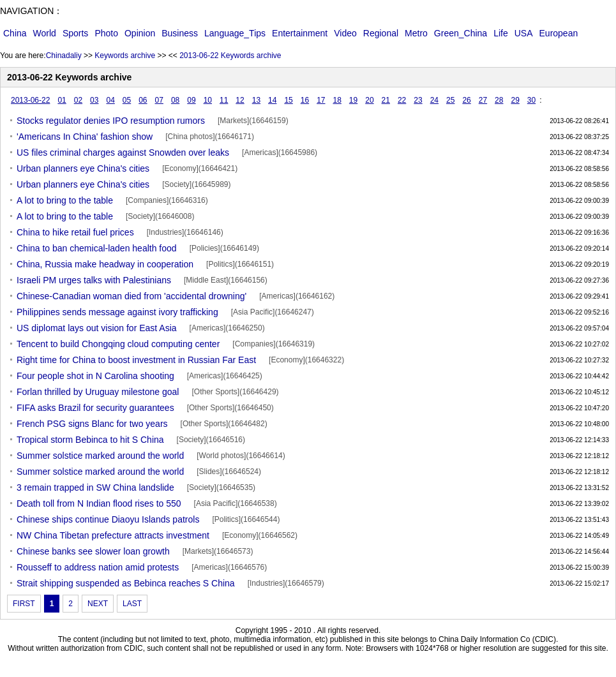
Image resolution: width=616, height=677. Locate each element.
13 (256, 100)
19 (353, 100)
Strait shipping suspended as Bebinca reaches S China (126, 583)
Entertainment (300, 33)
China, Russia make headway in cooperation (105, 264)
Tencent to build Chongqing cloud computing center (118, 344)
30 (531, 100)
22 (402, 100)
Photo (106, 33)
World (45, 33)
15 (288, 100)
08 (175, 100)
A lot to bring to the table (65, 200)
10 (208, 100)
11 (224, 100)
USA (524, 33)
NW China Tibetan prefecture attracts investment (113, 535)
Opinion (140, 33)
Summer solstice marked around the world (100, 456)
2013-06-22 (30, 100)
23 (418, 100)
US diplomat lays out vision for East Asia (97, 328)
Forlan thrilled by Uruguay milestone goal (98, 392)
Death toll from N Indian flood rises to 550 (99, 503)
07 (159, 100)
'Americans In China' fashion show (85, 137)
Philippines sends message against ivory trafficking (117, 312)
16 (305, 100)
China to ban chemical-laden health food (97, 248)
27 (483, 100)
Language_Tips (235, 33)
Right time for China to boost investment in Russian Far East (136, 360)
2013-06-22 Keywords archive (230, 56)
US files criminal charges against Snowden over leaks (123, 153)
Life (501, 33)
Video (345, 33)
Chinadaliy (64, 56)
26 (466, 100)
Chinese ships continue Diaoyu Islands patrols (108, 519)
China (15, 33)
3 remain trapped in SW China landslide (95, 487)
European (559, 33)
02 (78, 100)
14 (272, 100)
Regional (381, 33)
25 (450, 100)
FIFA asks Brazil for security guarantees (95, 408)
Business (180, 33)
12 (240, 100)
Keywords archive (125, 56)
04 (110, 100)
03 (94, 100)
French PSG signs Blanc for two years (92, 424)
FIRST (24, 604)
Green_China (461, 33)
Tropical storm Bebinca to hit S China (90, 440)
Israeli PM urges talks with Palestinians (94, 280)
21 (386, 100)
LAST (132, 604)
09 (191, 100)
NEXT (98, 604)
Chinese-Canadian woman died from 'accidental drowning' (131, 296)
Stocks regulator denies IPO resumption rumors (111, 121)
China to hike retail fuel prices (75, 232)
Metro (416, 33)
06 (143, 100)
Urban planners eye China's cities (83, 168)
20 (369, 100)
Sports (75, 33)
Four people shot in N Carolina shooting (95, 376)
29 (515, 100)
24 (434, 100)
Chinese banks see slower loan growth (93, 551)
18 (337, 100)
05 (127, 100)
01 (62, 100)
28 (499, 100)
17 (321, 100)
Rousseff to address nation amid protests (98, 567)
